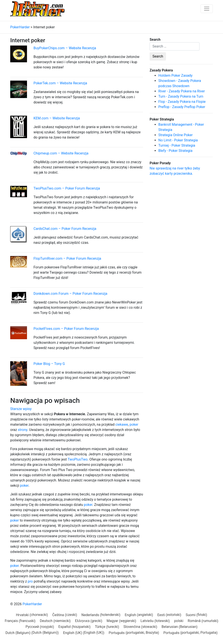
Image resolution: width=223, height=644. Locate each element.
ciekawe (122, 425)
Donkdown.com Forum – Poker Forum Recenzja (70, 294)
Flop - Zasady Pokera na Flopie (182, 102)
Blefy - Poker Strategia (175, 151)
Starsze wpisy (21, 409)
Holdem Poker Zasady (175, 75)
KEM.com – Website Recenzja (57, 118)
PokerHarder (32, 604)
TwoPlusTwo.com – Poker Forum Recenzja (67, 188)
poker (134, 425)
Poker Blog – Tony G (49, 364)
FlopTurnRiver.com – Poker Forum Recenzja (67, 258)
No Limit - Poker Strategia (178, 140)
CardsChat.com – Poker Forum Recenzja (65, 229)
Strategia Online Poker (176, 135)
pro (30, 581)
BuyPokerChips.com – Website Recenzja (65, 48)
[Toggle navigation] (207, 9)
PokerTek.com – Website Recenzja (60, 83)
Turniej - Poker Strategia (177, 145)
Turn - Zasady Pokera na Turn (181, 96)
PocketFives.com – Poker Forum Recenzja (66, 329)
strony (23, 430)
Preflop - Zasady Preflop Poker (182, 107)
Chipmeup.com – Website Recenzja (61, 153)
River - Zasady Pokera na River (182, 91)
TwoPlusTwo (78, 459)
